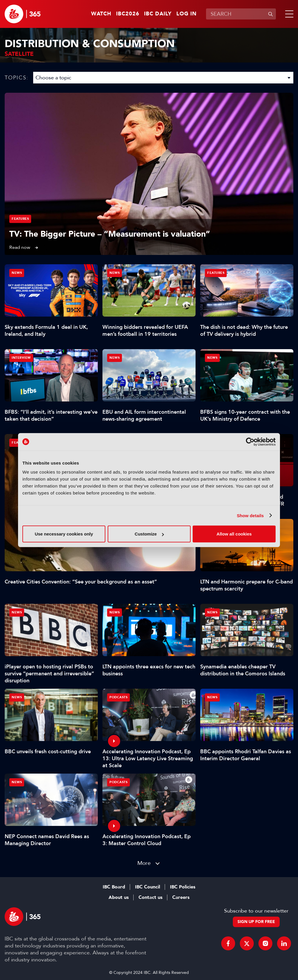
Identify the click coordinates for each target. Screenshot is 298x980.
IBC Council (148, 887)
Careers (181, 897)
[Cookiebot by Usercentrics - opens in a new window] (250, 442)
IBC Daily (158, 14)
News (17, 273)
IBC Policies (183, 887)
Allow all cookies (234, 534)
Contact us (150, 897)
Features (20, 219)
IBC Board (114, 887)
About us (119, 897)
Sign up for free (256, 922)
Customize (149, 534)
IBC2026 (128, 14)
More (144, 863)
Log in (187, 14)
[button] (288, 14)
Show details (250, 515)
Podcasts (118, 697)
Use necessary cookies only (64, 534)
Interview (21, 358)
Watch (101, 14)
